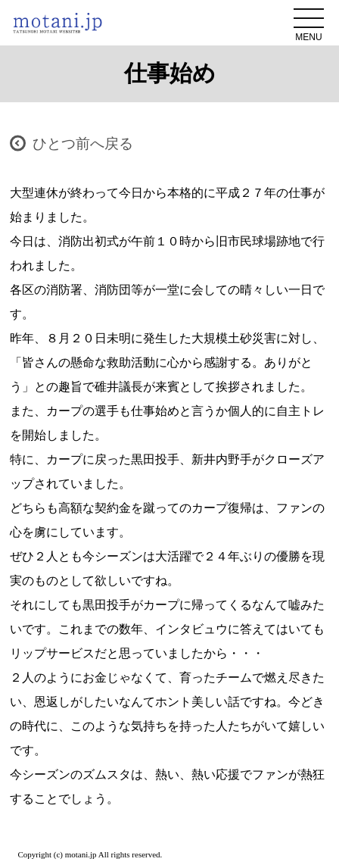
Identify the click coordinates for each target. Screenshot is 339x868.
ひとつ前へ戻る (83, 144)
